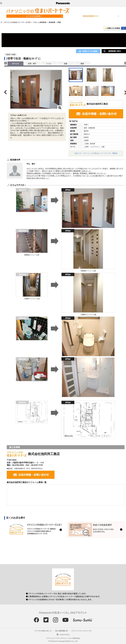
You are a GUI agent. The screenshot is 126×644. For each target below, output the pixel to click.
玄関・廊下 (32, 64)
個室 (82, 64)
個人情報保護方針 (62, 631)
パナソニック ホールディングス (81, 631)
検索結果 (52, 22)
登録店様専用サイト (91, 16)
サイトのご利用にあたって (43, 631)
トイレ (49, 64)
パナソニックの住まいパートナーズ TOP (17, 22)
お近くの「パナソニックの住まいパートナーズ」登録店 (96, 153)
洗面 (66, 64)
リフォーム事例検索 (40, 22)
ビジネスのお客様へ (34, 16)
